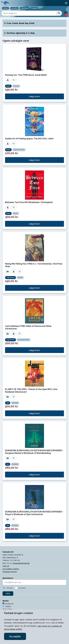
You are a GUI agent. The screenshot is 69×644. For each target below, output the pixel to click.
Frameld (22, 588)
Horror (16, 213)
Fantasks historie (10, 572)
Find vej (6, 566)
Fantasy (16, 86)
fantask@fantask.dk (21, 563)
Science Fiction (19, 150)
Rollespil (15, 403)
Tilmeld (9, 588)
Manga (20, 277)
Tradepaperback (24, 340)
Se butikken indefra (11, 569)
